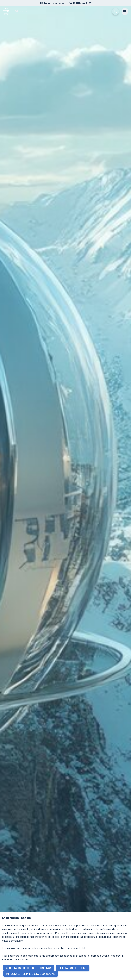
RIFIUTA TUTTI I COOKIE (73, 968)
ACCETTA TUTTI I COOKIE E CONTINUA (29, 968)
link (84, 948)
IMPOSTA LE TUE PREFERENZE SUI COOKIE (31, 974)
